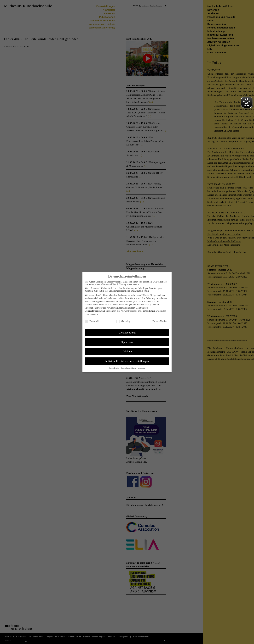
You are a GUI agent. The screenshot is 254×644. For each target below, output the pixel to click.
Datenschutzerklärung (95, 311)
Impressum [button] (141, 368)
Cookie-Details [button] (114, 368)
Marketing (123, 321)
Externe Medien (157, 321)
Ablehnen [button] (127, 351)
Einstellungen (149, 311)
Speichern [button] (127, 342)
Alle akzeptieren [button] (127, 333)
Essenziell (92, 321)
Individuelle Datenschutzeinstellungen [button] (127, 361)
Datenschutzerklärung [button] (129, 368)
